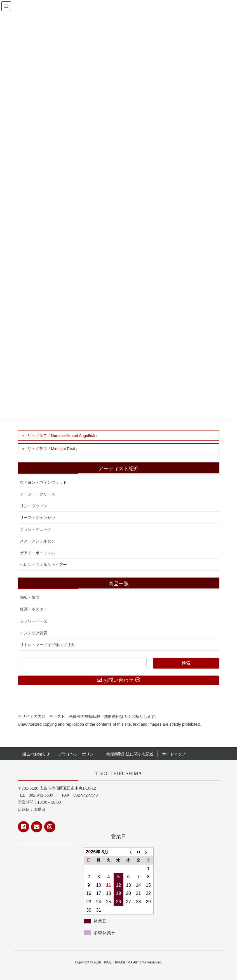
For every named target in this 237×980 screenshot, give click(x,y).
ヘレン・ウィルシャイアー (43, 565)
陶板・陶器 (30, 597)
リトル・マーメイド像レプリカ (47, 645)
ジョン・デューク (36, 529)
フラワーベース (34, 621)
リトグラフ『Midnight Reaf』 (53, 449)
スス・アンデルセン (37, 541)
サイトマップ (174, 754)
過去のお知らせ (36, 754)
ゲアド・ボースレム (37, 553)
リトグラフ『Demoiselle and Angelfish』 (63, 436)
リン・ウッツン (34, 506)
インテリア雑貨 (34, 633)
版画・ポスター (34, 609)
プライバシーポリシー (78, 754)
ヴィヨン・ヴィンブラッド (43, 482)
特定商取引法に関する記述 (130, 754)
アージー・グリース (37, 494)
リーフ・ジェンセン (37, 518)
